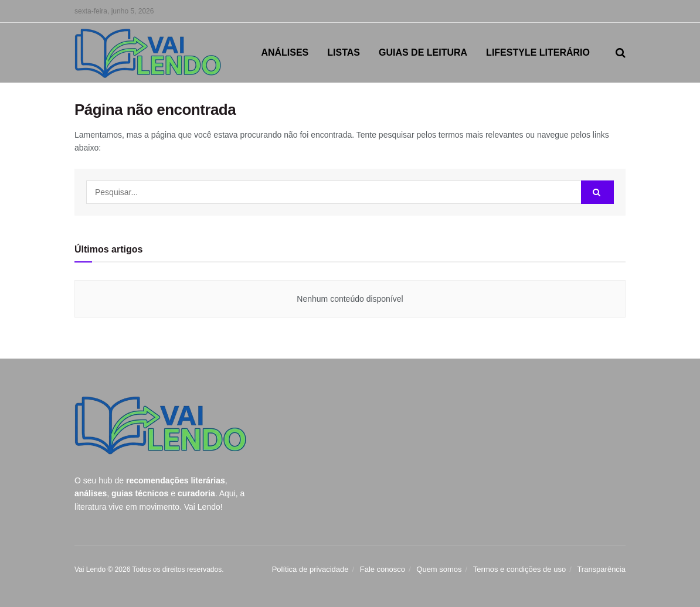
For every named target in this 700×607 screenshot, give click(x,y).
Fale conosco (383, 569)
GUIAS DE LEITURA (423, 52)
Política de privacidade (310, 569)
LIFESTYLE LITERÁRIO (538, 52)
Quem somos (439, 569)
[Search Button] (621, 53)
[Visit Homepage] (148, 53)
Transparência (601, 569)
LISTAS (344, 52)
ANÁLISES (285, 52)
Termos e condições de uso (519, 569)
